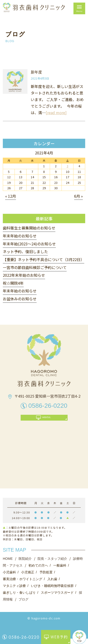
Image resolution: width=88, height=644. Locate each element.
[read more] (56, 113)
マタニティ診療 (14, 591)
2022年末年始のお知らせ (24, 275)
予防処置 (46, 578)
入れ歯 (52, 584)
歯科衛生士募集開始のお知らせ (29, 228)
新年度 (36, 72)
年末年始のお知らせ (20, 236)
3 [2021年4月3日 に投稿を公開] (67, 166)
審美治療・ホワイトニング (23, 584)
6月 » (78, 196)
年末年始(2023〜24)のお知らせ (29, 244)
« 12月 (11, 196)
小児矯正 (28, 578)
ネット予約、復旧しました (25, 251)
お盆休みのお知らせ (20, 299)
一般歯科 (60, 571)
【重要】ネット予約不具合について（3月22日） (44, 259)
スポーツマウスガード (57, 598)
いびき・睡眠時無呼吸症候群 (52, 591)
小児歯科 (9, 578)
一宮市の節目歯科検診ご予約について (35, 267)
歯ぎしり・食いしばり (19, 598)
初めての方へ (38, 571)
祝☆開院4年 (13, 283)
